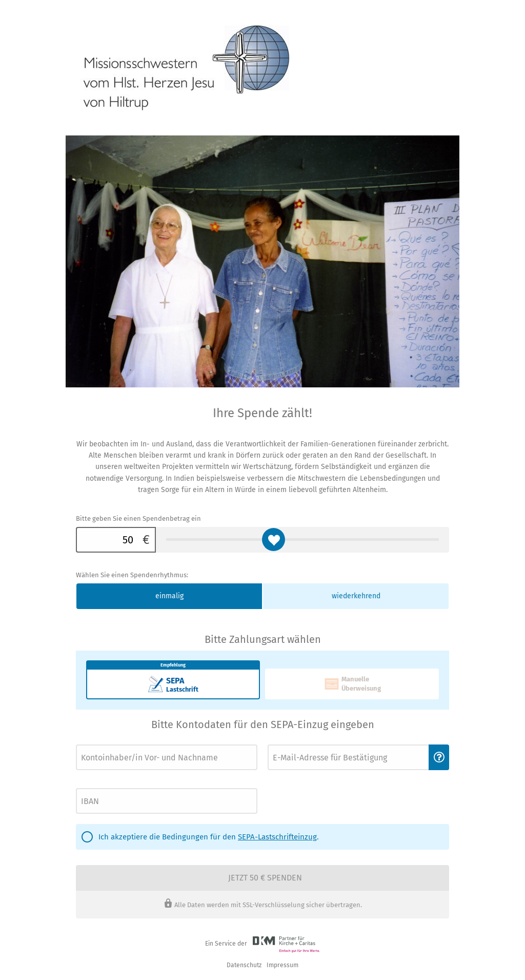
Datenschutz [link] (244, 965)
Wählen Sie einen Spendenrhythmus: (132, 575)
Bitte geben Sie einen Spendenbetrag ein (138, 518)
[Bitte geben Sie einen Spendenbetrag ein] (107, 540)
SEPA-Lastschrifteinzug (277, 837)
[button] (439, 757)
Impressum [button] (282, 965)
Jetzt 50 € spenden (265, 878)
